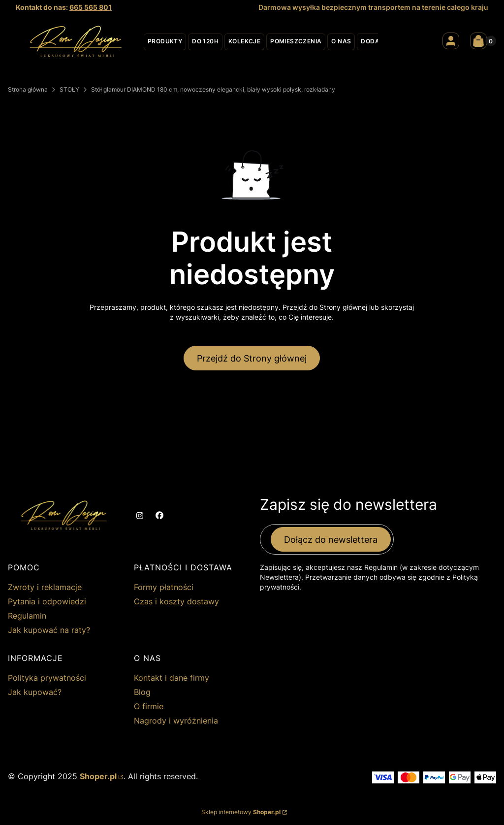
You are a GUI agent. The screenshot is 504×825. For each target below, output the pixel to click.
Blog (142, 692)
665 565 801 (91, 7)
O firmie (149, 706)
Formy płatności (164, 587)
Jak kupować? (35, 692)
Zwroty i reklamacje (45, 587)
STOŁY (69, 89)
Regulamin (27, 616)
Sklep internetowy (241, 812)
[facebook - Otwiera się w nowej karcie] (159, 516)
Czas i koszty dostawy (176, 601)
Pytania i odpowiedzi (47, 601)
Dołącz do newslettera (331, 540)
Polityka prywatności (47, 678)
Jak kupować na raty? (49, 630)
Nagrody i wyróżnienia (176, 721)
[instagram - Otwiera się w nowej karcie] (140, 516)
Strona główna (28, 89)
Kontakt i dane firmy (172, 678)
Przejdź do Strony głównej (252, 358)
